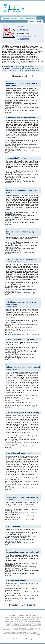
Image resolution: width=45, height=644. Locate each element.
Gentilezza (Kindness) (17, 581)
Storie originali (17, 111)
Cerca (22, 18)
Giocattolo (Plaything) (17, 158)
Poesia (25, 111)
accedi (39, 21)
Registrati (32, 21)
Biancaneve (20, 334)
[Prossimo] (31, 605)
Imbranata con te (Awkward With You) (24, 118)
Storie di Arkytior (17, 67)
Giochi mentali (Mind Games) (20, 453)
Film (14, 334)
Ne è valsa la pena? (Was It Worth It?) (24, 413)
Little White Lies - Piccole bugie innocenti (23, 367)
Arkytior (13, 100)
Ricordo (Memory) (16, 527)
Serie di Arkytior (29, 67)
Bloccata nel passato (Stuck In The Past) (22, 552)
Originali (14, 18)
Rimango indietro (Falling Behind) (22, 340)
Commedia (27, 293)
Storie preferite (16, 69)
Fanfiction (5, 18)
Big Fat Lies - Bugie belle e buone (22, 259)
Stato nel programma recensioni (29, 70)
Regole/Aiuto (31, 18)
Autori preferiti (26, 69)
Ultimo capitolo (15, 261)
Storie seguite (13, 70)
